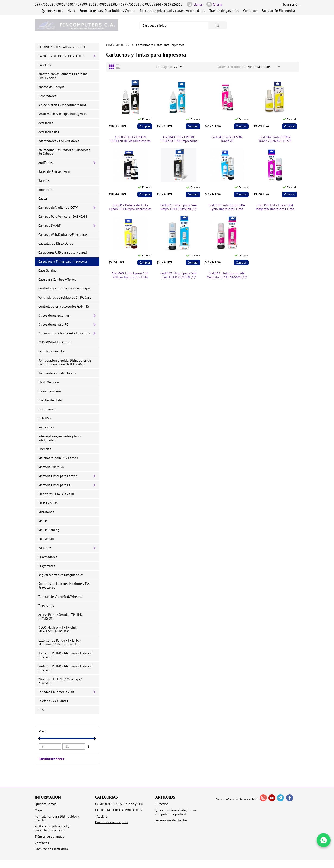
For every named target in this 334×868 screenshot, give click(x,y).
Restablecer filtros (51, 758)
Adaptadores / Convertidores (59, 141)
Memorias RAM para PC (55, 485)
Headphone (46, 409)
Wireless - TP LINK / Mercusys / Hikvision (60, 681)
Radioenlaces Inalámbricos (57, 373)
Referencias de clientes (171, 820)
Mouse (43, 521)
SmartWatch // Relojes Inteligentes (63, 114)
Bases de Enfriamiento (54, 172)
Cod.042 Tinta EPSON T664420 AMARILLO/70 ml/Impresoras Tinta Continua (275, 139)
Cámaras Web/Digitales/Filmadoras (63, 235)
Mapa (71, 11)
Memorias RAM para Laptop (58, 476)
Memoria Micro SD (51, 467)
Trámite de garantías (224, 11)
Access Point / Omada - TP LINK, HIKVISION (61, 617)
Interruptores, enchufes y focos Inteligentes (60, 438)
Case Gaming (47, 270)
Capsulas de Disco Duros (56, 243)
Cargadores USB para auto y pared (63, 252)
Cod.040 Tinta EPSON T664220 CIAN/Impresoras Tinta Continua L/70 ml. (178, 139)
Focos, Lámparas (50, 391)
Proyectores (47, 566)
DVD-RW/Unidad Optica (55, 342)
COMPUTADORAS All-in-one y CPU (62, 47)
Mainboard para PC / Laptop (58, 458)
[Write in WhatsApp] (324, 840)
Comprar (145, 126)
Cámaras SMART (49, 226)
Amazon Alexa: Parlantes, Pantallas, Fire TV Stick (63, 76)
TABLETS (44, 65)
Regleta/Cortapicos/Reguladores (61, 575)
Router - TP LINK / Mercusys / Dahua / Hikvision (65, 655)
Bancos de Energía (51, 87)
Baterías (44, 181)
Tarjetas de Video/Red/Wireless (60, 597)
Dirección (162, 804)
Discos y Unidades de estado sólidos (64, 333)
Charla (214, 4)
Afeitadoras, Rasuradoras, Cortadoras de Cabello (64, 152)
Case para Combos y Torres (57, 280)
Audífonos (45, 163)
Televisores (46, 606)
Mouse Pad (46, 539)
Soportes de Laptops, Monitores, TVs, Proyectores (64, 586)
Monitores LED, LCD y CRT (56, 494)
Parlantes (45, 548)
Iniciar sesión (290, 4)
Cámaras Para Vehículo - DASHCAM (63, 217)
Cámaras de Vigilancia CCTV (58, 208)
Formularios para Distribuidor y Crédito (108, 11)
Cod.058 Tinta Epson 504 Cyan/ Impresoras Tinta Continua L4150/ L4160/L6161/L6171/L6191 (227, 207)
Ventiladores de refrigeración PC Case (65, 297)
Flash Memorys (49, 382)
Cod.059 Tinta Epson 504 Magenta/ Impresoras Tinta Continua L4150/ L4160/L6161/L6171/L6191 (275, 207)
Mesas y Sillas (48, 503)
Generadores (47, 96)
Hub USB (44, 418)
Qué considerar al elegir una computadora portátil (176, 812)
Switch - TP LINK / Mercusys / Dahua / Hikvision (65, 668)
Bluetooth (45, 190)
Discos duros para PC (53, 324)
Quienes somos (52, 11)
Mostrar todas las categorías (111, 822)
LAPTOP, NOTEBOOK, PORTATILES (62, 56)
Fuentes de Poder (51, 400)
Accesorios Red (49, 132)
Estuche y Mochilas (52, 351)
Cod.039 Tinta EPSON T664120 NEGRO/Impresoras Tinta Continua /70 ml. (130, 139)
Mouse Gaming (49, 530)
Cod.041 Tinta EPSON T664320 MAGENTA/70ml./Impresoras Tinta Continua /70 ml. (227, 139)
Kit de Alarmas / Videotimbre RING (63, 105)
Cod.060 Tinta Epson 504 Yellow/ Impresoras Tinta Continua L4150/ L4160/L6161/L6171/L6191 (130, 275)
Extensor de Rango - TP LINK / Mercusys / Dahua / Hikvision (60, 642)
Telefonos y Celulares (53, 701)
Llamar (195, 4)
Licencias (45, 449)
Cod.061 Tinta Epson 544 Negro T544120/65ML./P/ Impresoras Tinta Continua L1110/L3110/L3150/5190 (179, 207)
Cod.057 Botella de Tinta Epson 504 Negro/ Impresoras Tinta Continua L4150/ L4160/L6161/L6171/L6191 (130, 207)
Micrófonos (46, 512)
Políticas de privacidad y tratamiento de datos (172, 11)
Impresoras (46, 427)
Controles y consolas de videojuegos (64, 288)
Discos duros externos (54, 315)
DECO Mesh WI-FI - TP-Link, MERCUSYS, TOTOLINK (58, 629)
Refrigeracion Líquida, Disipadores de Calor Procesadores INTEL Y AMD (65, 362)
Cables (43, 198)
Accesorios (46, 123)
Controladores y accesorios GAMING (64, 306)
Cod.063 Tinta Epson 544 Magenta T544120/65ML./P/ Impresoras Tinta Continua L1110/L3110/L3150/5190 (227, 275)
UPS (41, 710)
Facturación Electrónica (278, 11)
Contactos (250, 11)
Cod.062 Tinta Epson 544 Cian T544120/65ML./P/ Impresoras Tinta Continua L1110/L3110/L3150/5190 (179, 275)
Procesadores (48, 557)
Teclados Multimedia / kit (56, 692)
